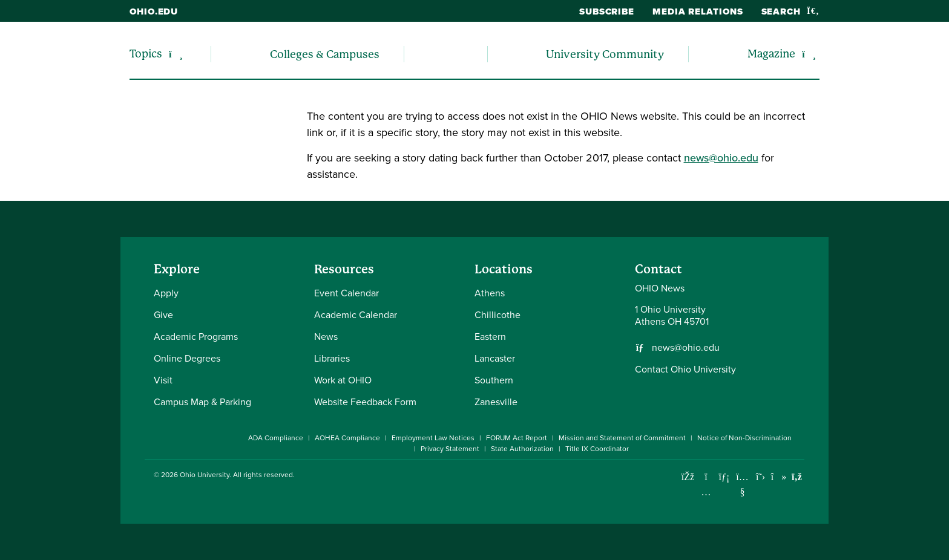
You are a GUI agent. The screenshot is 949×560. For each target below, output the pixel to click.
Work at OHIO (343, 380)
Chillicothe (497, 315)
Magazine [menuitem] (771, 54)
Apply (166, 293)
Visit (163, 380)
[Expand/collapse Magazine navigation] (809, 54)
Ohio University (205, 475)
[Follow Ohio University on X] (760, 477)
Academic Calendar (356, 315)
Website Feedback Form (365, 402)
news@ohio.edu (721, 158)
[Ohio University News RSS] (797, 477)
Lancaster (495, 358)
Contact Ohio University (685, 369)
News (326, 337)
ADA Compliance (276, 438)
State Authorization (522, 449)
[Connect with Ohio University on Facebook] (688, 477)
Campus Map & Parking (202, 402)
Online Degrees (187, 358)
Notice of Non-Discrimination (744, 438)
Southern (494, 380)
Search (790, 11)
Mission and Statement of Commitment (622, 438)
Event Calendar (346, 293)
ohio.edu (154, 11)
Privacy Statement (450, 449)
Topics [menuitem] (146, 54)
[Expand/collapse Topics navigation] (176, 54)
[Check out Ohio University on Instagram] (706, 492)
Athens (490, 293)
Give (163, 315)
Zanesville (496, 402)
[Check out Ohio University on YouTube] (742, 484)
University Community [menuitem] (605, 54)
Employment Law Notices (433, 438)
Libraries (332, 358)
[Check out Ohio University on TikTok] (779, 477)
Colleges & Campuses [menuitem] (325, 54)
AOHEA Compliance (347, 438)
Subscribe (607, 11)
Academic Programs (196, 337)
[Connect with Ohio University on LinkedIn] (724, 477)
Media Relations (698, 11)
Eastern (490, 337)
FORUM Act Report (517, 438)
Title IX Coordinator (597, 449)
